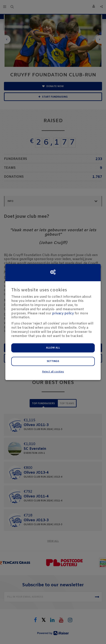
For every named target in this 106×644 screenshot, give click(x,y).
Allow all (53, 348)
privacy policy (63, 313)
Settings (53, 361)
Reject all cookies (53, 372)
